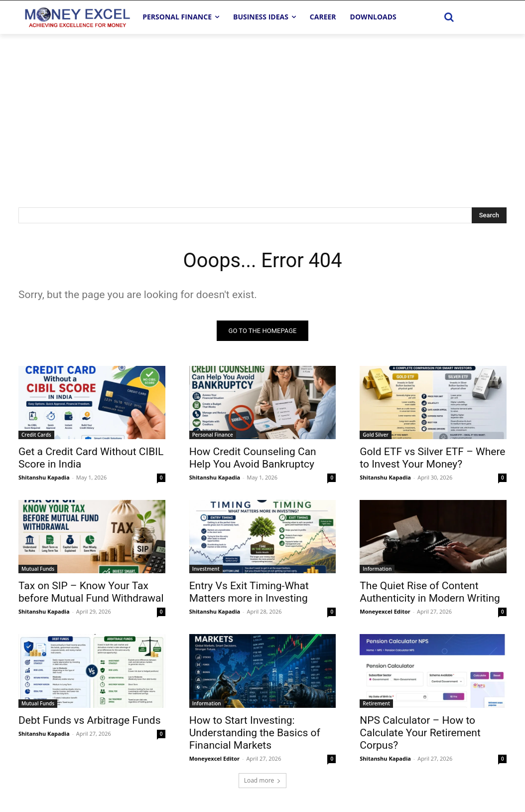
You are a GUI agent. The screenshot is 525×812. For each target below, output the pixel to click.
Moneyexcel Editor (385, 612)
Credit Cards (36, 435)
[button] (449, 17)
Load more (263, 780)
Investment (206, 569)
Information (377, 569)
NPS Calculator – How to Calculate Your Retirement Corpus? (420, 733)
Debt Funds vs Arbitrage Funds (90, 720)
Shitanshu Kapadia (44, 478)
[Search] (489, 215)
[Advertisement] (262, 109)
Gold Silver (375, 435)
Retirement (376, 703)
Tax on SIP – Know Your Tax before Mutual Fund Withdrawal (91, 592)
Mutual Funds (38, 569)
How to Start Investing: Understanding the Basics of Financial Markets (255, 733)
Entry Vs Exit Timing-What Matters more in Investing (249, 592)
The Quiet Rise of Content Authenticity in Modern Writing (430, 592)
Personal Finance (213, 435)
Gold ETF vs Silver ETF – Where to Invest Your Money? (432, 458)
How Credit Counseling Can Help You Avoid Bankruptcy (253, 458)
